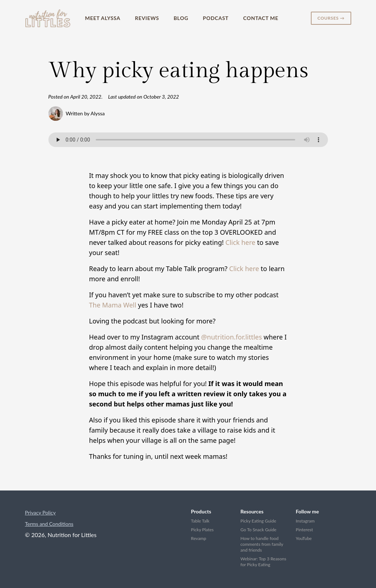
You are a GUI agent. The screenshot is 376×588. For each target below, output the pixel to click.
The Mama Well (113, 305)
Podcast (216, 18)
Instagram (305, 521)
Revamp (199, 538)
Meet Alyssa (103, 18)
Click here (240, 242)
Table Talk (200, 521)
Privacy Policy (40, 512)
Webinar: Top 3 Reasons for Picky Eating (264, 562)
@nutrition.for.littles (231, 337)
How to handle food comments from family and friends (262, 544)
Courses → (331, 18)
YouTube (304, 538)
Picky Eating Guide (258, 521)
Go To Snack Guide (259, 530)
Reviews (147, 18)
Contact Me (261, 18)
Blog (181, 18)
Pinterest (304, 530)
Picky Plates (203, 530)
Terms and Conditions (49, 524)
